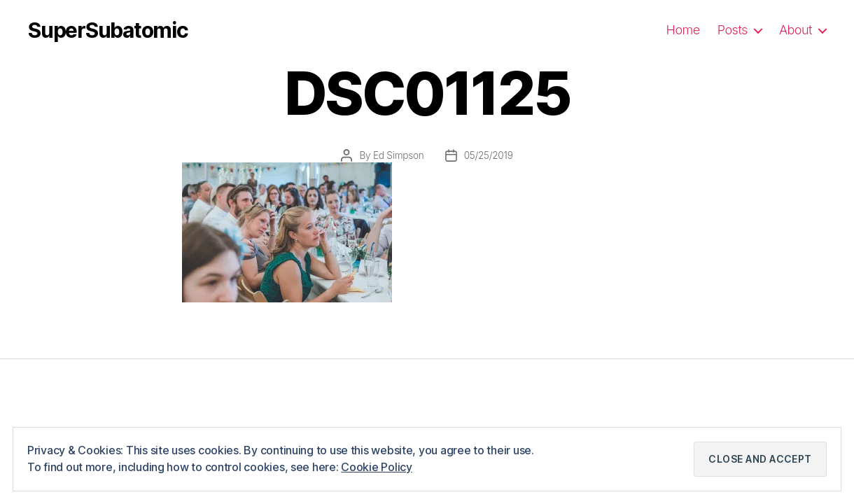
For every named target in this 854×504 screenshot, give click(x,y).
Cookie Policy (377, 467)
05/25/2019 (489, 155)
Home (683, 30)
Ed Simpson (399, 155)
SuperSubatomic (108, 30)
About (796, 30)
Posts (733, 30)
